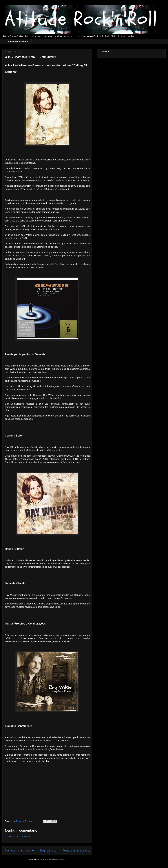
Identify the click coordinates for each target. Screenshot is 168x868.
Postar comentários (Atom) (52, 859)
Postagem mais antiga (76, 851)
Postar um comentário (20, 836)
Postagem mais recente (19, 851)
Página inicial (48, 851)
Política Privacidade (18, 42)
